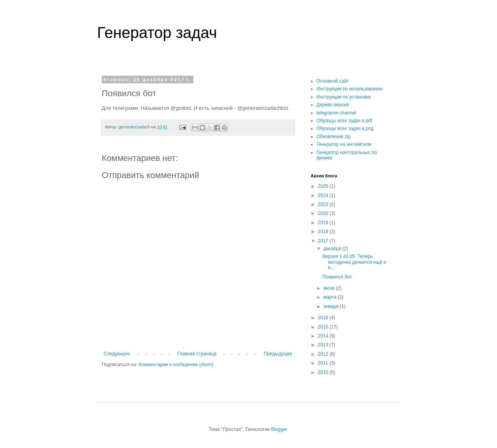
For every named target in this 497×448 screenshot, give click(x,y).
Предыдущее (278, 354)
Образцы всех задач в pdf (344, 121)
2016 (324, 318)
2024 (324, 195)
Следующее (117, 354)
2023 (324, 204)
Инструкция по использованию (350, 89)
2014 (324, 336)
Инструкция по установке (344, 97)
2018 (324, 232)
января (332, 306)
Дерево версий (333, 105)
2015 (324, 327)
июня (330, 288)
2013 (324, 345)
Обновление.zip (334, 137)
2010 (324, 372)
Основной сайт (333, 81)
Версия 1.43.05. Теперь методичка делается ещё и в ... (354, 262)
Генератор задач (157, 33)
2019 (324, 223)
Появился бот (337, 277)
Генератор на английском (344, 144)
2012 (324, 354)
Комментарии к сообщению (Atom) (176, 365)
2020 (324, 213)
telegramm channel (336, 113)
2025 (324, 186)
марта (331, 297)
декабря (333, 249)
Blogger (279, 429)
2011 (324, 363)
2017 (324, 241)
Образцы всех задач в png (345, 128)
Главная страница (197, 354)
